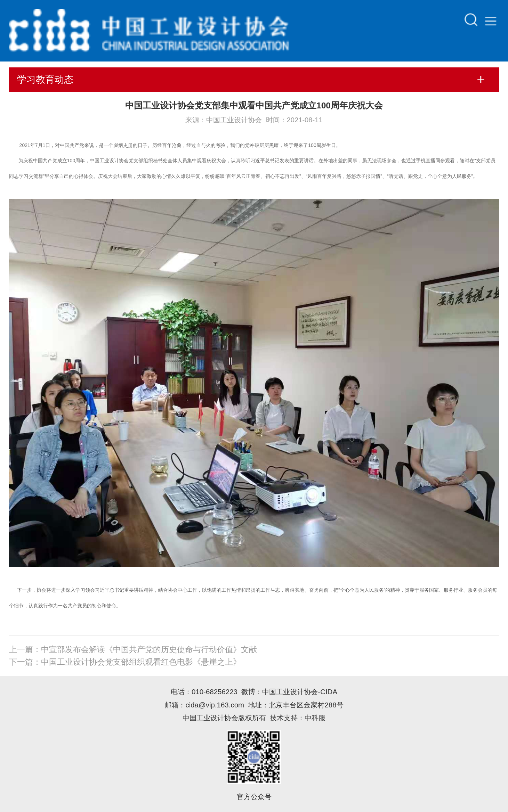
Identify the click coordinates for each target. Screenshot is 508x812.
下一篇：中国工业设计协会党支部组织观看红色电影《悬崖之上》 (125, 662)
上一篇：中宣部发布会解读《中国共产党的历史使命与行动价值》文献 (133, 650)
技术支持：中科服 (298, 718)
